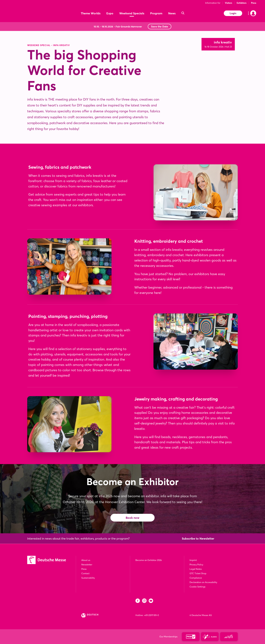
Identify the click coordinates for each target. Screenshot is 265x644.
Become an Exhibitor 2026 (149, 560)
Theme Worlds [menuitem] (91, 13)
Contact (85, 573)
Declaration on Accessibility (203, 582)
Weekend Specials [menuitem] (132, 13)
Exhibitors (242, 3)
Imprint (193, 560)
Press (254, 3)
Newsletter (87, 565)
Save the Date (160, 27)
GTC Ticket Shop (198, 573)
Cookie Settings (197, 587)
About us (86, 560)
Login (233, 13)
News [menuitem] (172, 13)
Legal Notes (196, 569)
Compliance (196, 578)
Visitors (228, 3)
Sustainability (88, 578)
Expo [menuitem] (110, 13)
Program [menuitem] (156, 13)
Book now (132, 518)
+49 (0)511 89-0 (151, 615)
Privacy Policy (196, 565)
